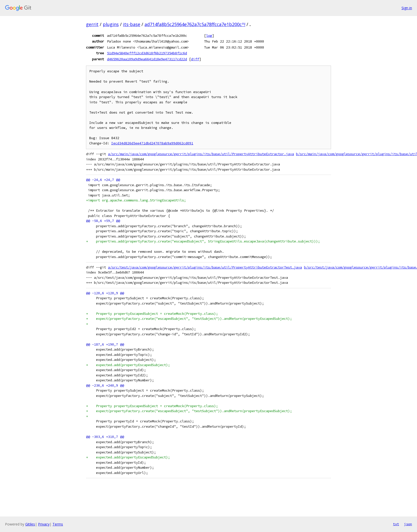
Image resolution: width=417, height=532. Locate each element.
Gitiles (30, 524)
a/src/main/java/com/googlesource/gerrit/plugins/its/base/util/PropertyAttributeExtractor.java (201, 154)
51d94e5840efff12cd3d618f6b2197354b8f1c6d (147, 53)
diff (195, 59)
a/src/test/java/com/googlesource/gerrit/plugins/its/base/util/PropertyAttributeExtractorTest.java (205, 267)
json (408, 524)
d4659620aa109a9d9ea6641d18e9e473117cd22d (147, 59)
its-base (132, 24)
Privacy (44, 524)
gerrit (92, 24)
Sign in (407, 8)
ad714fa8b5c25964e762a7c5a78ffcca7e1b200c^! (195, 24)
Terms (58, 524)
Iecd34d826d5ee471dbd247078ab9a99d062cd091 (152, 143)
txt (396, 524)
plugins (111, 24)
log (209, 36)
